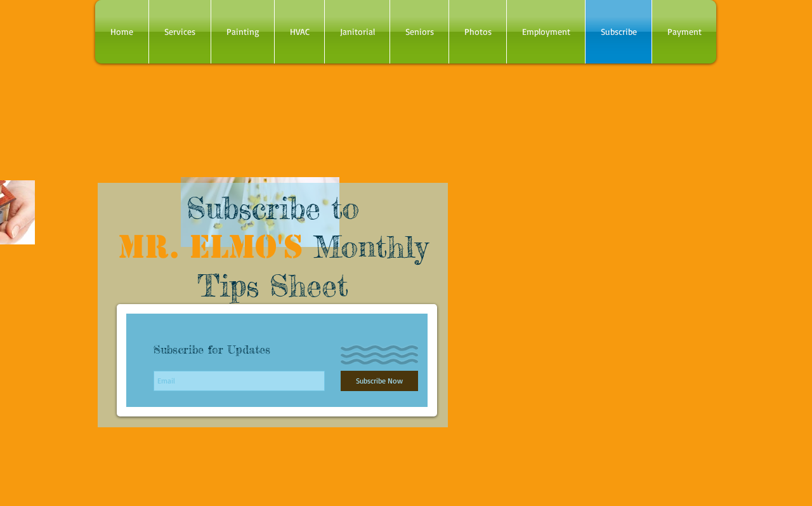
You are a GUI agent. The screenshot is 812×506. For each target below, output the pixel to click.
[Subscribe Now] (379, 381)
